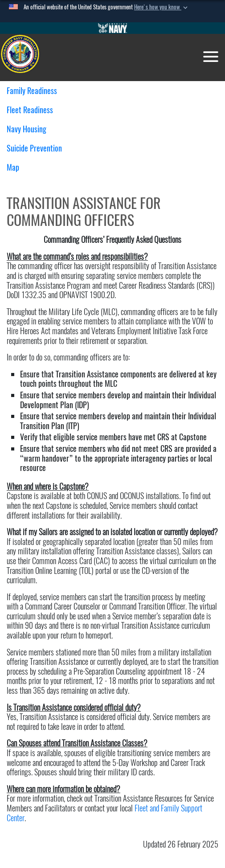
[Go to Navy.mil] (113, 28)
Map (13, 167)
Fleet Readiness (33, 110)
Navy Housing (30, 129)
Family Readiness (35, 91)
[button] (162, 7)
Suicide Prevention (34, 148)
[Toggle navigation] (211, 57)
